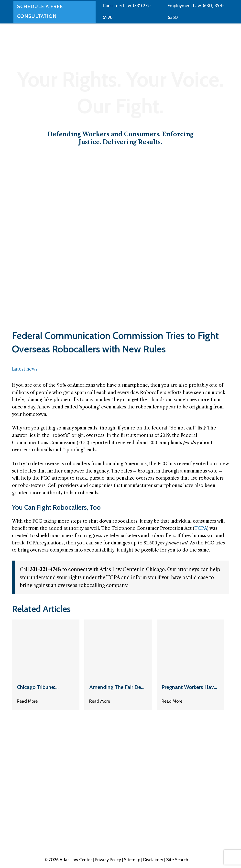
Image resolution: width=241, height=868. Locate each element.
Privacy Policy (108, 860)
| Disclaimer (153, 860)
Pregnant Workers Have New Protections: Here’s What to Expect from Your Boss (189, 688)
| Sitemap (132, 860)
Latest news (25, 369)
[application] (133, 17)
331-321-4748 (207, 819)
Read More (27, 702)
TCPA (201, 528)
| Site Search (176, 860)
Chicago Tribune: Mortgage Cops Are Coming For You (39, 688)
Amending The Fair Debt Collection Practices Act (118, 688)
